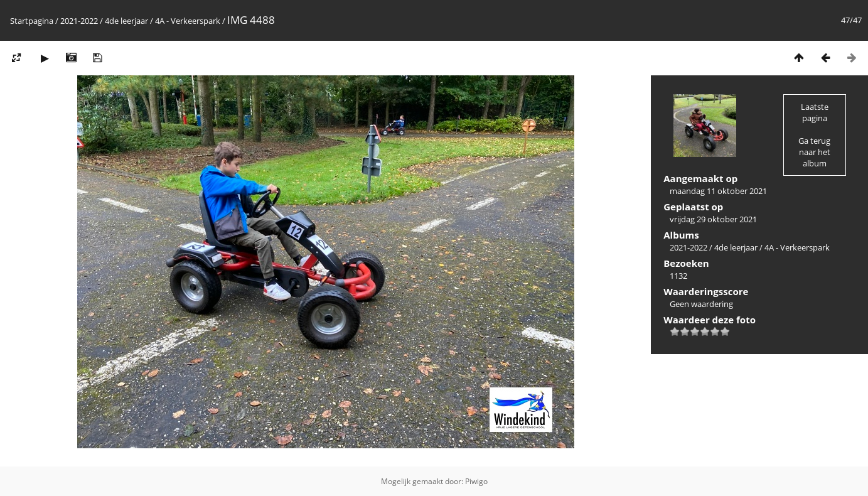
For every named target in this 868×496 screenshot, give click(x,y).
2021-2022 (79, 21)
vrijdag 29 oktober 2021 (713, 219)
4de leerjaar (126, 21)
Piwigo (476, 481)
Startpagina (32, 21)
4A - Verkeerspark (189, 21)
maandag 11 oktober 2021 (718, 191)
